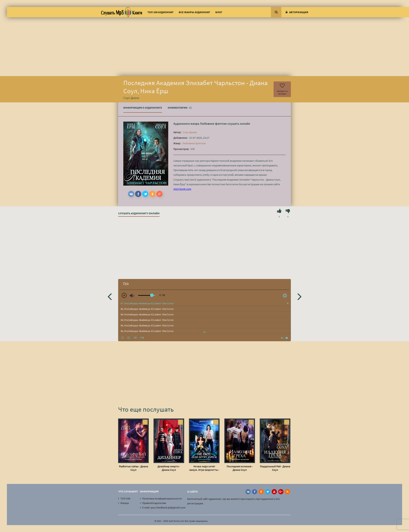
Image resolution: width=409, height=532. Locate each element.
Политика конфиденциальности (162, 498)
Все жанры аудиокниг (194, 12)
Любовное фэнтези (213, 124)
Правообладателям (154, 503)
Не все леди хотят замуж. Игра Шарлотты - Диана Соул (204, 468)
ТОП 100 (125, 498)
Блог (219, 12)
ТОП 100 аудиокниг (161, 12)
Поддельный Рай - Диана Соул (275, 468)
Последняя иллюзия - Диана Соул (240, 468)
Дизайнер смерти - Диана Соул (169, 468)
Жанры (125, 503)
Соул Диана (190, 132)
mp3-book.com (182, 189)
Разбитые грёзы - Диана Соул (134, 468)
